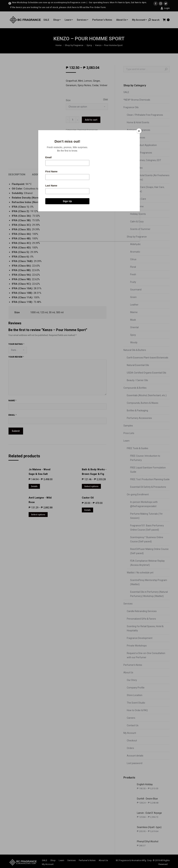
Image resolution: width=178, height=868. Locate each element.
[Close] (139, 131)
